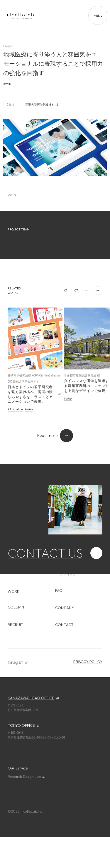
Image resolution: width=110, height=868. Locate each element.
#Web (7, 84)
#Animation (15, 409)
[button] (98, 291)
